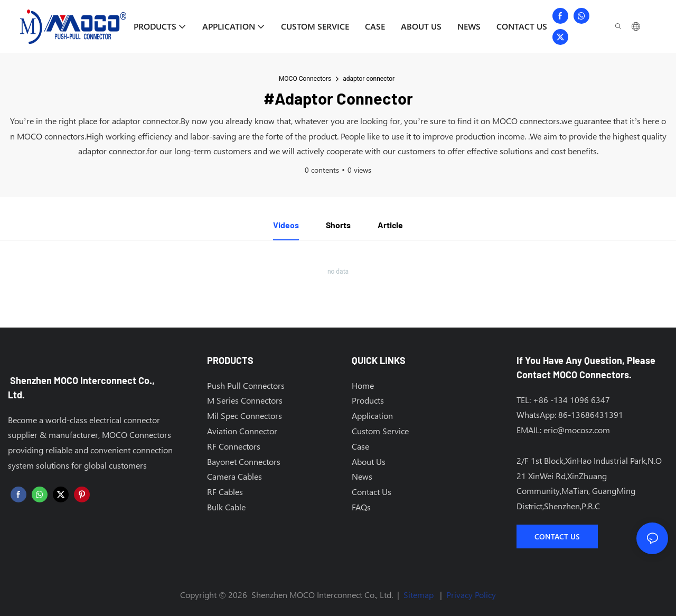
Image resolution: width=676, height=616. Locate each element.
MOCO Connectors (305, 79)
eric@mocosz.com (577, 430)
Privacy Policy (471, 595)
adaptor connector (369, 79)
